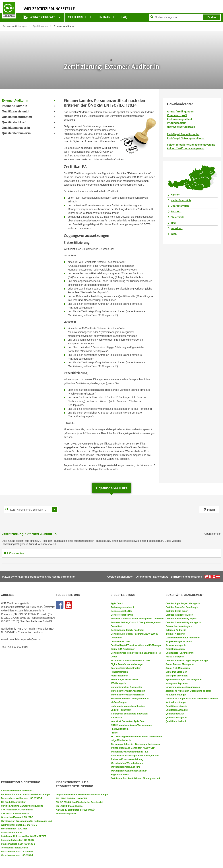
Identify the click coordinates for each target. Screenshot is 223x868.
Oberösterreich (180, 206)
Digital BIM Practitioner (123, 649)
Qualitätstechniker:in (16, 133)
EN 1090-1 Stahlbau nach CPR (71, 798)
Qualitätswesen (40, 26)
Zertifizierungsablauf (179, 119)
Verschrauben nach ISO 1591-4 (17, 855)
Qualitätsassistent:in (16, 111)
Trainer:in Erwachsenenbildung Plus (130, 752)
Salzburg (176, 211)
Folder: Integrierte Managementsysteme (191, 145)
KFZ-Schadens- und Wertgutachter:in (130, 699)
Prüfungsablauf (176, 123)
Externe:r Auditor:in (176, 630)
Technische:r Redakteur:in (15, 848)
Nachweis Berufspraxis (181, 127)
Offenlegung (143, 577)
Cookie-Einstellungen (120, 577)
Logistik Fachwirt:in (121, 710)
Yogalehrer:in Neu (120, 775)
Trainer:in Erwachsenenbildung (127, 759)
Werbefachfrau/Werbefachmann (127, 763)
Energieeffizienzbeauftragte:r (126, 668)
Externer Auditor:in (15, 101)
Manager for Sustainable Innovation (129, 714)
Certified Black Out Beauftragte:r (182, 607)
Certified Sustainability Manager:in (183, 622)
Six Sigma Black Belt (176, 672)
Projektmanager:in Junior (179, 641)
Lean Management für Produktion (183, 638)
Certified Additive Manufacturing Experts (22, 806)
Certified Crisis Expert (177, 611)
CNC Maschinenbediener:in (15, 814)
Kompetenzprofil (177, 115)
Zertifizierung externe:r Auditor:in (29, 534)
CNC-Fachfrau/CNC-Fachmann (17, 810)
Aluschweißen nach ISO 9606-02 (18, 791)
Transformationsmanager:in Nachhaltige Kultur (135, 756)
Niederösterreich (181, 200)
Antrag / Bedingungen (180, 112)
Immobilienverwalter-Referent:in (127, 695)
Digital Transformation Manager (127, 664)
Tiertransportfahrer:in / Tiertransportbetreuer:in (135, 744)
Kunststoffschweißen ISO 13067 (18, 840)
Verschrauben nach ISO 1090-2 (17, 852)
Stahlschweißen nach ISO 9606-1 (18, 844)
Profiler (115, 733)
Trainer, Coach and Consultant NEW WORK (133, 748)
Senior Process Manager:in (180, 664)
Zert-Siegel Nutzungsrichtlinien (186, 138)
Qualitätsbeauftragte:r (17, 117)
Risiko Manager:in (175, 657)
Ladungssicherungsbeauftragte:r (128, 706)
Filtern (209, 510)
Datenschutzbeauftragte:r (179, 626)
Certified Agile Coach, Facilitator (128, 630)
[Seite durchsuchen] (185, 17)
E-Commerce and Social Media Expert (130, 661)
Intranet (107, 17)
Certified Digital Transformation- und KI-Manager (136, 645)
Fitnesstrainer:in (119, 672)
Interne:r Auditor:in (175, 634)
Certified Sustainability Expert (181, 619)
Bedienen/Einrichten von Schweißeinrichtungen (26, 794)
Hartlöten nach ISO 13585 (14, 829)
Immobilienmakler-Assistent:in (127, 687)
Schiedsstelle (80, 17)
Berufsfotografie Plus (122, 615)
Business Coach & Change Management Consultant (138, 619)
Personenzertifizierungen (15, 26)
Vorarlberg (177, 228)
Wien (174, 234)
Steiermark (177, 217)
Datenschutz (161, 577)
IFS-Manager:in (119, 683)
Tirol (173, 223)
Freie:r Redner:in (120, 676)
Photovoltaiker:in (120, 729)
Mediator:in (117, 718)
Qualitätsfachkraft (14, 122)
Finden (212, 17)
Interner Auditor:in (15, 106)
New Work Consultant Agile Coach (129, 721)
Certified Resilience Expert (179, 615)
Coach (114, 657)
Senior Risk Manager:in (178, 668)
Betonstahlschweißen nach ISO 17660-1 (22, 798)
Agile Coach (117, 603)
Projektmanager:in (175, 649)
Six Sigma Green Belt (176, 676)
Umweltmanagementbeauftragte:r (183, 687)
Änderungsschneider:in (123, 607)
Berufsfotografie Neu (122, 611)
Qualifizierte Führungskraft (179, 653)
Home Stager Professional (124, 680)
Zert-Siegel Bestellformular (183, 134)
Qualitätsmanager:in (16, 128)
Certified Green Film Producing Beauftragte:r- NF (136, 653)
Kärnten (175, 195)
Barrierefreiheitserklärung (186, 577)
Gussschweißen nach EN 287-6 (17, 817)
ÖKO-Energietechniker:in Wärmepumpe (131, 725)
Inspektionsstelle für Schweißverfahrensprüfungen (82, 795)
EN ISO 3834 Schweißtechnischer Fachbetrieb (80, 802)
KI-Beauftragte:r (119, 702)
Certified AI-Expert (120, 641)
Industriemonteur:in (11, 833)
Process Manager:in (176, 645)
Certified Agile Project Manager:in (183, 603)
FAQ (124, 17)
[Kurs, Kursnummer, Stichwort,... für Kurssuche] (31, 510)
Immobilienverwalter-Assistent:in (128, 691)
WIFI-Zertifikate (40, 17)
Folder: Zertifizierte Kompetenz (186, 148)
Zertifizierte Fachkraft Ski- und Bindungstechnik (136, 778)
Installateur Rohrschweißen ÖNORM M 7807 (24, 836)
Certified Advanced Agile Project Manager (187, 661)
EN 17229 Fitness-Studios (69, 806)
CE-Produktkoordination (14, 802)
